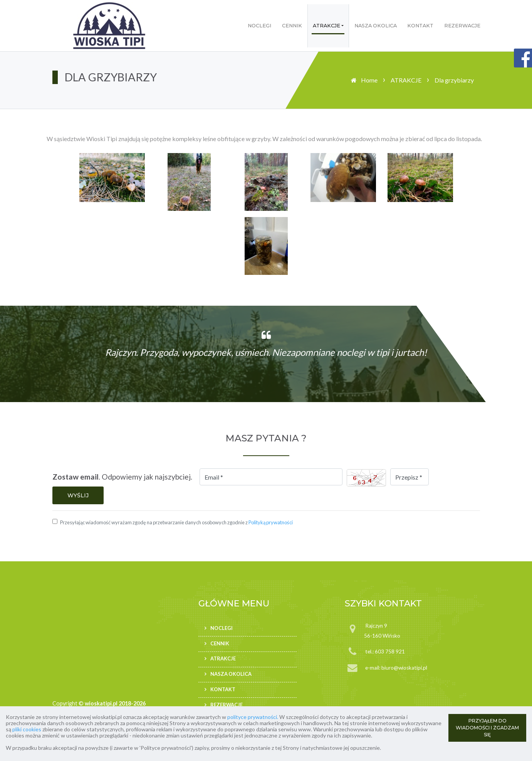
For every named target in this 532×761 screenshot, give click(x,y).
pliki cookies (27, 729)
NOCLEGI (259, 26)
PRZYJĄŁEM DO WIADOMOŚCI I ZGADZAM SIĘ (487, 728)
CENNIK (292, 26)
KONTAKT (420, 26)
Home (369, 80)
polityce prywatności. (253, 717)
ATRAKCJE (326, 26)
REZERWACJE (462, 26)
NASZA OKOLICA (376, 26)
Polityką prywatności (271, 522)
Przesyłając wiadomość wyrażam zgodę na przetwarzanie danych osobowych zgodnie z (176, 522)
